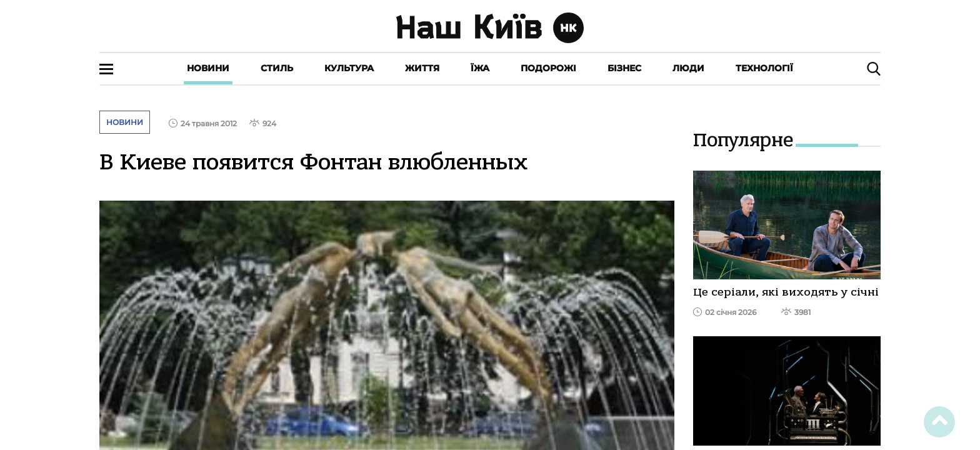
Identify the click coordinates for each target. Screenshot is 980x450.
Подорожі (548, 68)
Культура (349, 68)
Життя (422, 68)
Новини (208, 68)
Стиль (277, 68)
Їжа (480, 68)
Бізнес (624, 68)
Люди (688, 68)
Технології (764, 68)
